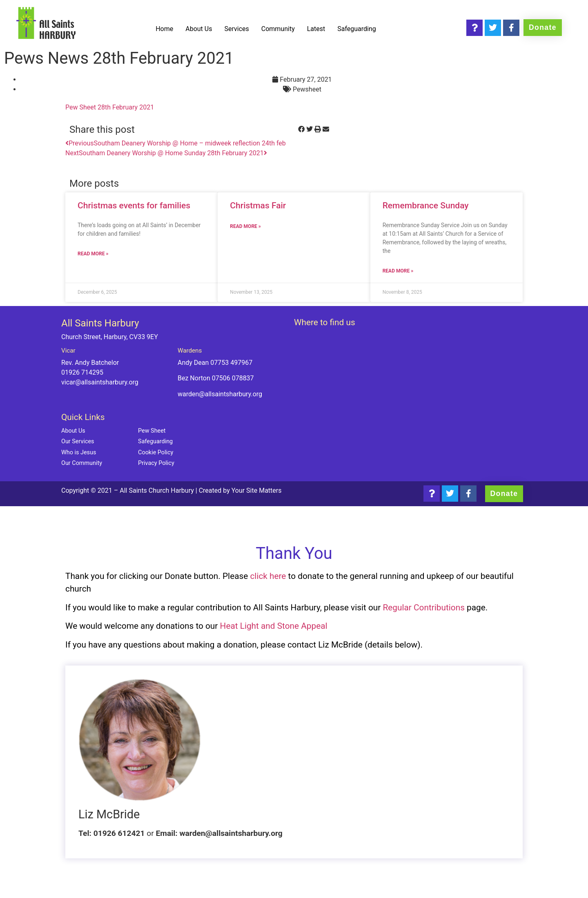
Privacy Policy (156, 463)
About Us (199, 29)
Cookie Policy (156, 452)
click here (268, 576)
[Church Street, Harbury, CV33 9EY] (410, 396)
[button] (301, 130)
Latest (316, 29)
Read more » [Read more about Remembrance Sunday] (398, 271)
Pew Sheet (152, 431)
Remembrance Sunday (426, 206)
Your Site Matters (257, 490)
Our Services (78, 441)
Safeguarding (357, 29)
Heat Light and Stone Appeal (274, 626)
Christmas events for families (134, 206)
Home (164, 29)
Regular (399, 608)
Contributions (439, 608)
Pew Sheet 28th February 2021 (110, 107)
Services (236, 29)
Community (278, 29)
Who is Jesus (79, 452)
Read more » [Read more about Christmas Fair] (245, 226)
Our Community (82, 463)
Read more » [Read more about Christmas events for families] (93, 254)
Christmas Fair (258, 206)
